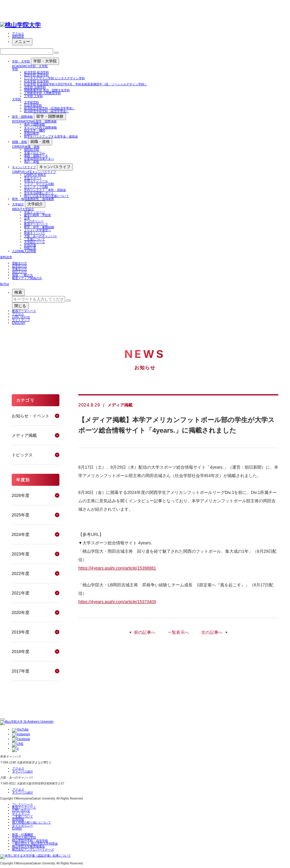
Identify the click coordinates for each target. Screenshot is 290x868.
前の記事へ (145, 632)
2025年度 (21, 515)
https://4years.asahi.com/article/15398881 (117, 568)
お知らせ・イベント (31, 416)
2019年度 (21, 632)
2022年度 (21, 573)
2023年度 (21, 554)
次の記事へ (212, 632)
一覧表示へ (178, 632)
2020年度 (21, 612)
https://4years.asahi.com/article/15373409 (117, 602)
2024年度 (21, 534)
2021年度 (21, 593)
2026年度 (21, 495)
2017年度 (21, 671)
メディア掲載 (24, 435)
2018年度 (21, 652)
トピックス (22, 455)
